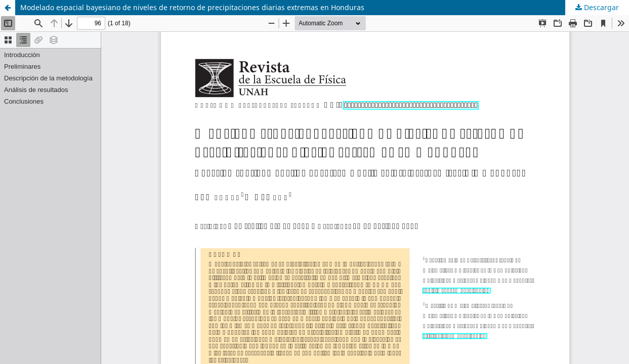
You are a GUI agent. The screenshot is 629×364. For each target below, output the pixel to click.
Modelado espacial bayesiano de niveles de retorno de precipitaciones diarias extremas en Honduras (192, 7)
